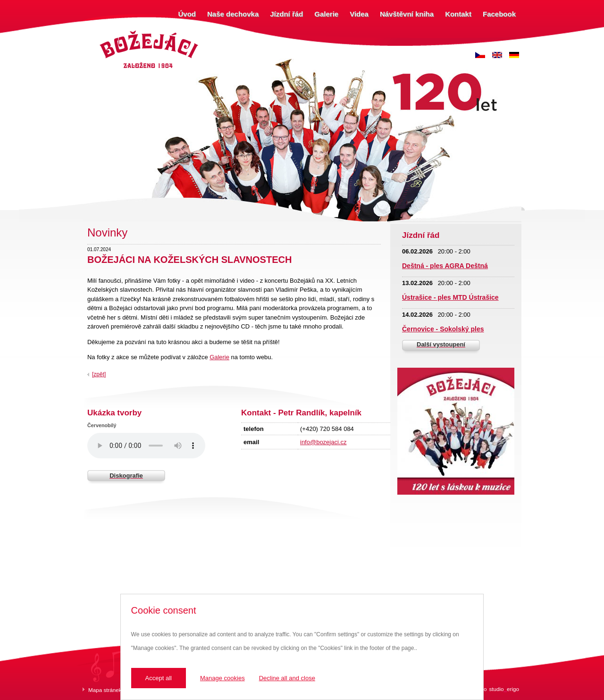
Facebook (499, 14)
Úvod (187, 14)
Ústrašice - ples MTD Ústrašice (450, 297)
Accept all (159, 678)
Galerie (326, 14)
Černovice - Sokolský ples (443, 329)
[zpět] (99, 374)
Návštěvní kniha (407, 14)
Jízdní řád (286, 14)
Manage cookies (222, 678)
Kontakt (458, 14)
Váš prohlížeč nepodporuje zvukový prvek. (146, 446)
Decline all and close (287, 678)
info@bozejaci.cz (323, 442)
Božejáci (108, 32)
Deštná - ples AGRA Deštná (445, 266)
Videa (359, 14)
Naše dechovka (233, 14)
